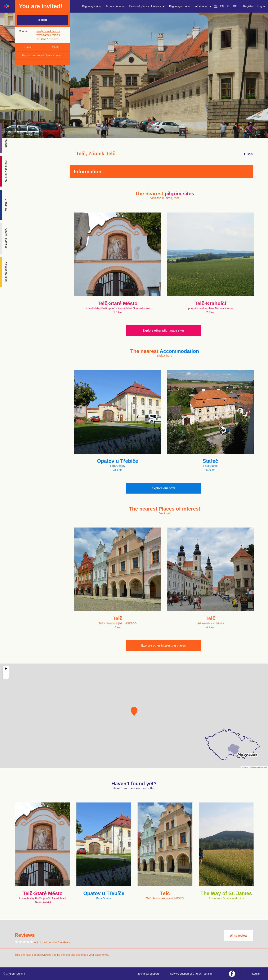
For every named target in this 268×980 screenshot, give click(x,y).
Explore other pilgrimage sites (164, 331)
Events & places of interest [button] (147, 6)
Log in (261, 6)
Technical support (148, 974)
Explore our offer (164, 488)
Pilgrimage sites (92, 6)
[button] (134, 712)
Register (248, 6)
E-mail (28, 47)
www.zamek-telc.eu (48, 35)
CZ (216, 6)
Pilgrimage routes (180, 6)
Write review (238, 936)
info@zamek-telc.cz (48, 31)
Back (248, 154)
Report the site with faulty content (42, 55)
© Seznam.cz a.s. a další (258, 767)
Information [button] (203, 6)
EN (222, 6)
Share (56, 47)
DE (235, 6)
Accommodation (115, 6)
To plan (42, 20)
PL (229, 6)
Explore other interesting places (164, 646)
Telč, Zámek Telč (96, 154)
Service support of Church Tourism (191, 974)
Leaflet (245, 767)
